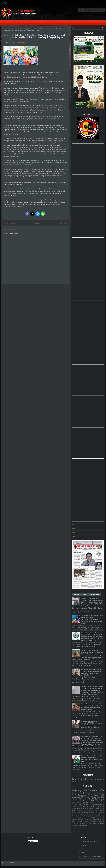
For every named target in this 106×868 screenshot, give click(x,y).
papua (94, 823)
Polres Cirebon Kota (90, 820)
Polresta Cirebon (99, 801)
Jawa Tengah (79, 805)
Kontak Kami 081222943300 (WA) (91, 857)
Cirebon (94, 790)
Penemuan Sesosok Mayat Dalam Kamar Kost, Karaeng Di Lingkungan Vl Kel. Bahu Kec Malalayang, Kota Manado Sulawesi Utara (92, 619)
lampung (95, 810)
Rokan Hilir (75, 821)
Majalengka (78, 790)
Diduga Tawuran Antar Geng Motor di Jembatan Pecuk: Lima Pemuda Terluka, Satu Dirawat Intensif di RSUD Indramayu (92, 707)
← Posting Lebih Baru (9, 223)
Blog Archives (94, 594)
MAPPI (93, 818)
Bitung (87, 797)
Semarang (78, 803)
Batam (74, 812)
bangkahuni (101, 821)
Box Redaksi (85, 849)
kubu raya (83, 823)
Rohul (90, 793)
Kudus (87, 818)
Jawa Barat (85, 812)
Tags (84, 594)
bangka (74, 806)
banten (99, 808)
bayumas (76, 823)
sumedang (83, 806)
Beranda (37, 223)
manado (87, 803)
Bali (101, 810)
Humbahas (75, 818)
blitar (92, 805)
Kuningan (75, 799)
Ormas (99, 780)
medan (97, 814)
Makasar (100, 812)
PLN (73, 782)
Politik (91, 779)
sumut (80, 816)
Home (6, 29)
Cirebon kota (77, 793)
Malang (100, 818)
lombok (89, 823)
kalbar (74, 810)
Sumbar (86, 821)
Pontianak (100, 820)
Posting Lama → (64, 223)
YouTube (5, 3)
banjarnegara (91, 808)
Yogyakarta (93, 821)
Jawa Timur (81, 810)
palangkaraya (86, 801)
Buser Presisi (17, 863)
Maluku (74, 820)
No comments (21, 43)
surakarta (99, 805)
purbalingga (101, 823)
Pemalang (75, 808)
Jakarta (101, 793)
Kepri (82, 818)
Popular (76, 594)
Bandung (97, 797)
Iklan (82, 853)
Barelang (86, 816)
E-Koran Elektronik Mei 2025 (89, 841)
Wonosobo (76, 797)
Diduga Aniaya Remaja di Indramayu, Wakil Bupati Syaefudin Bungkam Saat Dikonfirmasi (92, 723)
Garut (82, 808)
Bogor (99, 806)
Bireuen (93, 816)
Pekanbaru (75, 801)
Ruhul (88, 810)
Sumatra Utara (76, 814)
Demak (100, 816)
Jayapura (93, 812)
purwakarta (77, 825)
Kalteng (98, 799)
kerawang (91, 814)
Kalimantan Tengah (98, 803)
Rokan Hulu (87, 799)
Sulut (81, 821)
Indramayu (82, 795)
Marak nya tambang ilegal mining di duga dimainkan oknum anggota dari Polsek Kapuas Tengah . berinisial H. (92, 672)
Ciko (79, 812)
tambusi (84, 825)
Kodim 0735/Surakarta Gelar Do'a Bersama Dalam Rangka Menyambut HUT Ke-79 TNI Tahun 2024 (92, 759)
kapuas (84, 814)
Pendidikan (78, 779)
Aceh (96, 795)
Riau (87, 805)
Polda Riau (81, 820)
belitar (92, 806)
